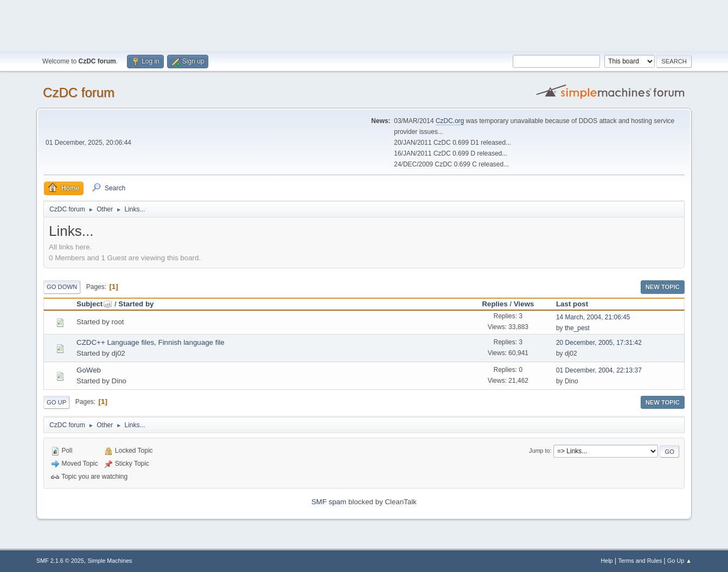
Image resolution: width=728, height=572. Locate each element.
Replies (494, 304)
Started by (136, 304)
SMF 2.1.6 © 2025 (60, 561)
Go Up (56, 402)
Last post (572, 304)
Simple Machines (110, 561)
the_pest (577, 328)
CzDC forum (79, 92)
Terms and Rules (640, 561)
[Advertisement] (364, 24)
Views (524, 304)
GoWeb (89, 370)
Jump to (539, 451)
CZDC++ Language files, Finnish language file (151, 342)
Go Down (62, 287)
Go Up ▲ (679, 561)
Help (606, 561)
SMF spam (329, 502)
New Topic (663, 287)
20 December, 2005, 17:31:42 (599, 343)
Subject (94, 304)
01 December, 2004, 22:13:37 (599, 370)
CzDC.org (450, 121)
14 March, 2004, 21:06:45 (593, 317)
